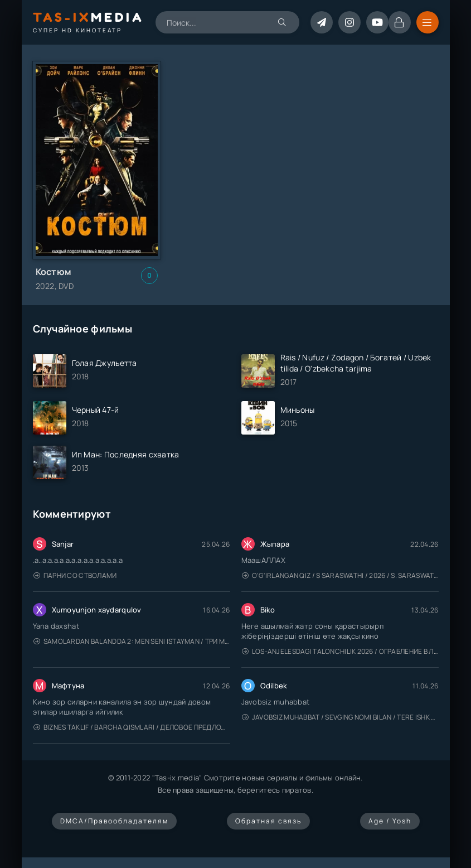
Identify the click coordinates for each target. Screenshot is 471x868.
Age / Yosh (390, 821)
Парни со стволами (75, 575)
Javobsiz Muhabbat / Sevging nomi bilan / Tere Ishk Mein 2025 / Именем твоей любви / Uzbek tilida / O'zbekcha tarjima (340, 717)
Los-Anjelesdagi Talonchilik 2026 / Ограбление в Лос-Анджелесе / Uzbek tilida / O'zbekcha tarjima (340, 651)
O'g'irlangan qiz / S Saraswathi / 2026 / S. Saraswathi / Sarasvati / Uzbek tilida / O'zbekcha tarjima (340, 575)
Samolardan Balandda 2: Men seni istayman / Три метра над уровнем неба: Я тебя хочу (132, 641)
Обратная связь (268, 821)
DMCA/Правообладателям (114, 821)
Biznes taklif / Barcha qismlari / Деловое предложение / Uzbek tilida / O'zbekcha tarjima (132, 727)
